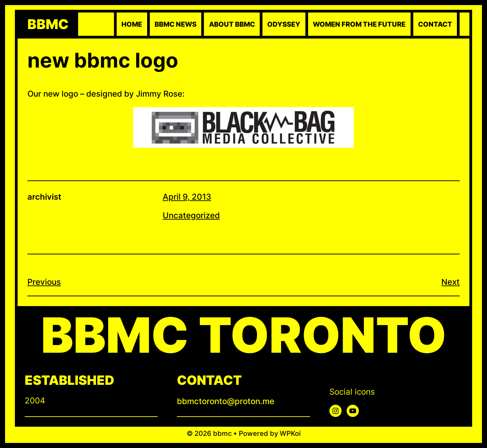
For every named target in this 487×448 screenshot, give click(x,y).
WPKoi (290, 433)
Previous (44, 282)
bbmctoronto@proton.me (226, 401)
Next (450, 282)
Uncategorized (191, 215)
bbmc (48, 24)
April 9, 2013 (187, 197)
